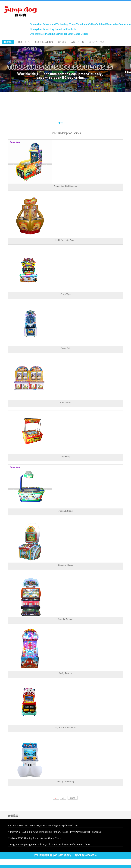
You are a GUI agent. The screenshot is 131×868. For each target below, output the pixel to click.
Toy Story (65, 457)
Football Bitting (65, 511)
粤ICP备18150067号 (86, 855)
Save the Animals (65, 619)
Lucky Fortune (66, 673)
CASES (62, 42)
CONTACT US (97, 42)
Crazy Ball (65, 348)
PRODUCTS (23, 42)
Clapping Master (65, 565)
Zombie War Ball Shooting (66, 186)
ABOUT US (77, 42)
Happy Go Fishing (65, 782)
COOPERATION (44, 42)
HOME (8, 42)
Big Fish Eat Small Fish (65, 728)
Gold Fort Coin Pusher (65, 240)
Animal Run (66, 403)
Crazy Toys (65, 294)
